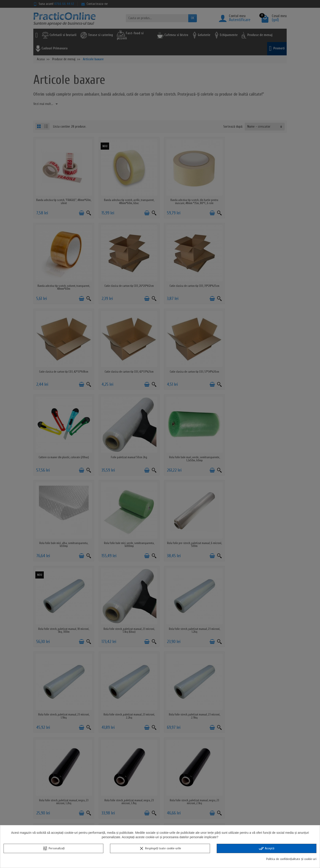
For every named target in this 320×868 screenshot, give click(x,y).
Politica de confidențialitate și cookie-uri (291, 859)
